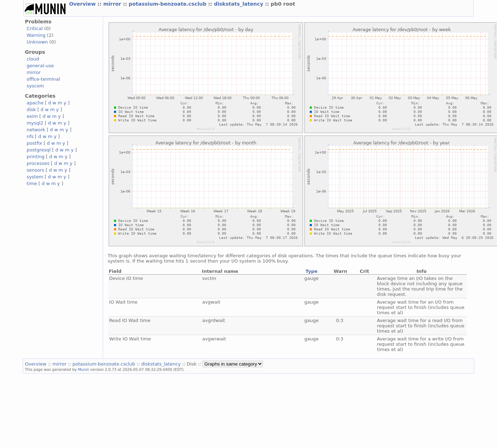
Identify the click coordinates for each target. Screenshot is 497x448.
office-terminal (43, 79)
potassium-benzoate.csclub (168, 4)
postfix (34, 143)
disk (31, 110)
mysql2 (35, 123)
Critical (35, 28)
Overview (83, 4)
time (32, 183)
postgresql (39, 150)
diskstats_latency (239, 4)
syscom (35, 86)
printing (35, 157)
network (36, 130)
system (35, 177)
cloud (33, 59)
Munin (84, 369)
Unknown (37, 42)
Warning (36, 35)
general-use (40, 66)
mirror (113, 4)
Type (312, 271)
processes (38, 163)
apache (35, 103)
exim (32, 116)
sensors (35, 170)
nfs (30, 136)
